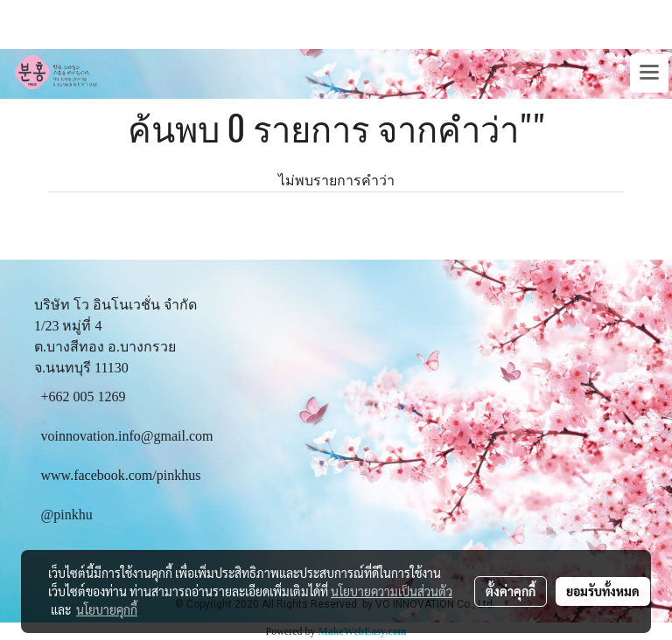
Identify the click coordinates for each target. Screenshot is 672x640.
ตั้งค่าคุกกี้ (511, 591)
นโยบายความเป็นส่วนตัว (392, 591)
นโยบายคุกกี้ (107, 609)
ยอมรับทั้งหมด (603, 591)
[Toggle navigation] (649, 73)
